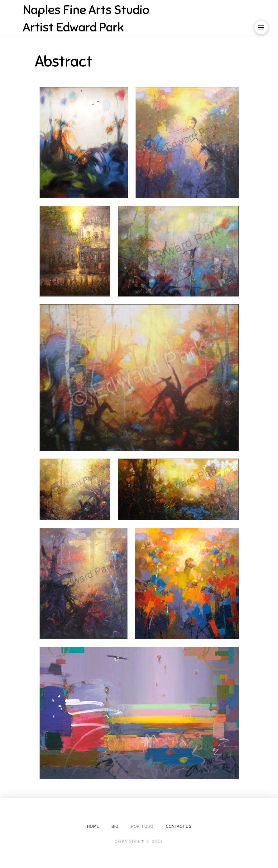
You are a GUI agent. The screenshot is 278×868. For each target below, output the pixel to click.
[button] (261, 27)
